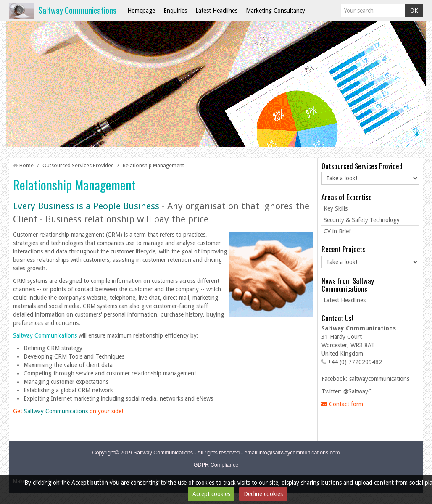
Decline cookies (263, 494)
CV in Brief (337, 231)
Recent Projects (343, 249)
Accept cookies (211, 494)
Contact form (342, 404)
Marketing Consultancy (275, 11)
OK (414, 11)
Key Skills (336, 208)
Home (26, 165)
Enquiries (175, 11)
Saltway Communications (77, 10)
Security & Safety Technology (362, 220)
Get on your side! (68, 411)
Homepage (141, 11)
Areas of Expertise (347, 197)
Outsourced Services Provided (78, 165)
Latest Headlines (216, 11)
